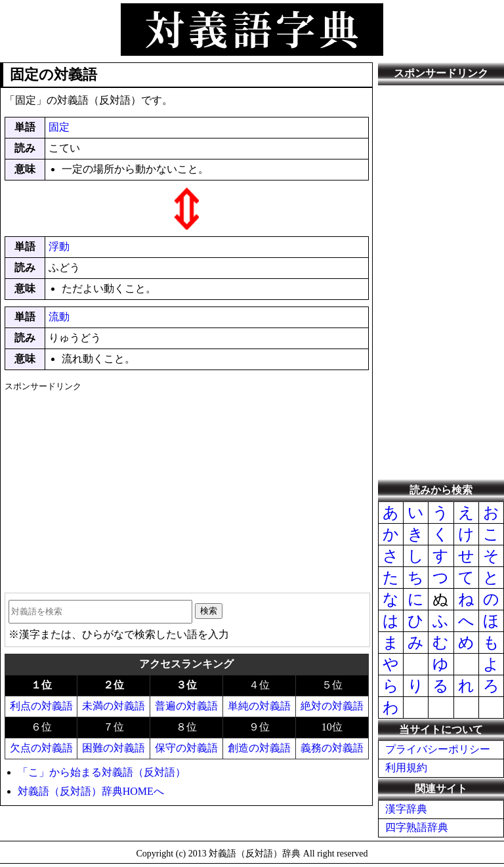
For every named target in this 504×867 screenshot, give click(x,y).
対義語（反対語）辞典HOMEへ (91, 791)
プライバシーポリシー (438, 749)
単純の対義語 (259, 706)
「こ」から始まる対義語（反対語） (102, 772)
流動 (59, 317)
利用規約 (406, 768)
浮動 (59, 246)
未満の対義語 (114, 706)
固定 (59, 127)
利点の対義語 (41, 706)
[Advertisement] (187, 488)
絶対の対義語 (332, 706)
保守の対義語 (186, 748)
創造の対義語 (259, 748)
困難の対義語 (114, 748)
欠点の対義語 (41, 748)
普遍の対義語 (186, 706)
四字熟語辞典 (417, 827)
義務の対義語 (332, 748)
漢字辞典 (406, 809)
